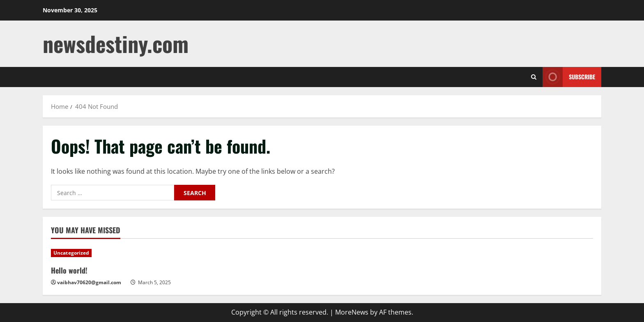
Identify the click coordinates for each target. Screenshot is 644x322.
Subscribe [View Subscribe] (569, 77)
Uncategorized (71, 253)
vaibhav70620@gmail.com (89, 282)
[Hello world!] (116, 253)
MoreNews (352, 312)
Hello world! (69, 270)
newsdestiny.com (116, 43)
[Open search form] (534, 77)
